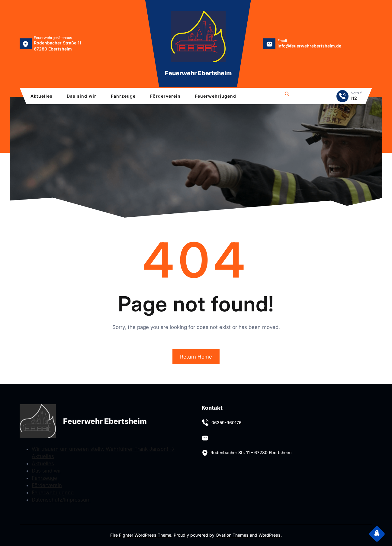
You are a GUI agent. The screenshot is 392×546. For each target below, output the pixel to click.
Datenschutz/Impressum (61, 500)
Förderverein (47, 485)
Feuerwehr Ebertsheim (198, 73)
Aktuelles (43, 463)
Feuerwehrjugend (53, 492)
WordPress (270, 535)
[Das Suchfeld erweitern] (287, 95)
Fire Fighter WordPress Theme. (141, 535)
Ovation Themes (232, 535)
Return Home (196, 357)
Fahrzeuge (44, 478)
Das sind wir (46, 471)
